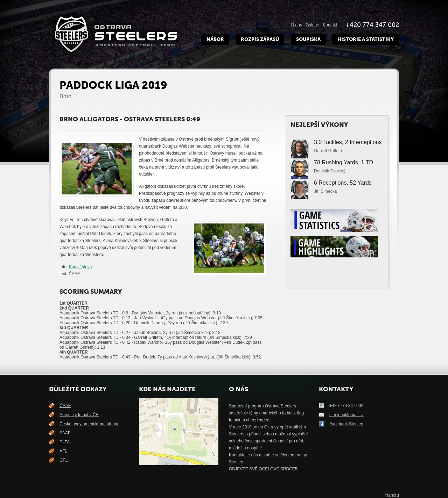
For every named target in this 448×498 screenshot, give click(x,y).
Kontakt (330, 25)
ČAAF (65, 406)
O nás (296, 25)
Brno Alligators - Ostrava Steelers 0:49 (130, 119)
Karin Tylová (80, 267)
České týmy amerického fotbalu (89, 424)
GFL (64, 460)
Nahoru (392, 495)
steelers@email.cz (346, 415)
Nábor (215, 39)
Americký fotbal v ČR (79, 415)
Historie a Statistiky (366, 39)
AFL (63, 451)
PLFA (65, 442)
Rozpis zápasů (260, 39)
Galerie (312, 25)
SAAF (65, 433)
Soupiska (308, 39)
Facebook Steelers (347, 424)
